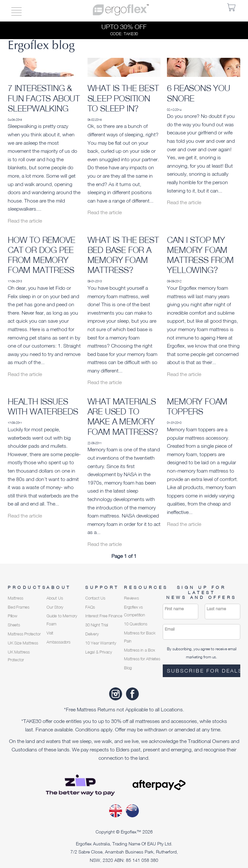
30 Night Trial (97, 625)
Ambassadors (58, 642)
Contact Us (95, 598)
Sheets (14, 625)
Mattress (15, 598)
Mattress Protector (24, 634)
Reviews (131, 598)
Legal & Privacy (99, 652)
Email (170, 629)
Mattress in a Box (139, 650)
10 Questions (136, 624)
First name (174, 609)
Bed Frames (19, 607)
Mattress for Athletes (142, 659)
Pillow (13, 616)
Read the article (25, 221)
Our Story (55, 607)
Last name (216, 609)
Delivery (92, 634)
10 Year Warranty (101, 643)
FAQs (90, 607)
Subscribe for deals (204, 671)
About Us (55, 598)
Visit (50, 633)
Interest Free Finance (104, 616)
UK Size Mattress (23, 643)
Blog (128, 668)
